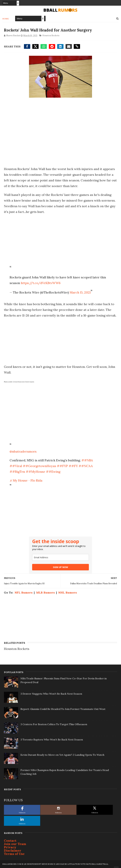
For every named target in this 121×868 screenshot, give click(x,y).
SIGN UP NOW (60, 567)
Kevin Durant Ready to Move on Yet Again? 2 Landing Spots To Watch (62, 755)
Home (6, 19)
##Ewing (53, 472)
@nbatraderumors (23, 451)
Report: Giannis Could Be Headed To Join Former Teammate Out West (63, 709)
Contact (10, 841)
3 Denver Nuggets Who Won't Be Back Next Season (51, 694)
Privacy (10, 847)
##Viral (16, 466)
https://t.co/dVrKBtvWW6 (41, 283)
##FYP (62, 466)
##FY (73, 466)
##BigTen (17, 472)
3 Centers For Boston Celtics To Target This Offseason (54, 724)
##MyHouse (36, 472)
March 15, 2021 (80, 292)
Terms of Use (14, 854)
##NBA (87, 460)
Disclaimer (13, 850)
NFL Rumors (24, 592)
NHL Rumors (68, 592)
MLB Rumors (45, 592)
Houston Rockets (51, 36)
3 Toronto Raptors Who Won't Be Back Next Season (52, 740)
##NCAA (86, 466)
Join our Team (15, 844)
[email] (60, 557)
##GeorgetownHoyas (39, 466)
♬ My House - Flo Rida (26, 480)
